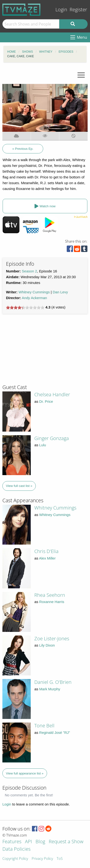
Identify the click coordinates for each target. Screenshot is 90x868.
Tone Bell (44, 726)
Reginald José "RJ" (54, 733)
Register (78, 9)
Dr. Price (46, 401)
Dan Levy (60, 292)
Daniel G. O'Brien (53, 682)
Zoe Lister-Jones (52, 638)
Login (61, 9)
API (28, 842)
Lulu (42, 445)
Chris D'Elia (46, 551)
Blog (40, 842)
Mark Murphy (50, 689)
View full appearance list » (25, 773)
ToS (60, 859)
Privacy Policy (42, 859)
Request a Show (66, 842)
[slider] (25, 308)
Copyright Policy (15, 859)
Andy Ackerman (34, 298)
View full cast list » (19, 486)
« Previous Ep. (23, 149)
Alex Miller (47, 558)
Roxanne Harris (52, 602)
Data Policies (16, 849)
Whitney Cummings (34, 292)
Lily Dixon (47, 645)
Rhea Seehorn (50, 595)
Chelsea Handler (52, 394)
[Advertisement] (38, 351)
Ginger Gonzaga (52, 438)
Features (12, 842)
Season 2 (29, 271)
